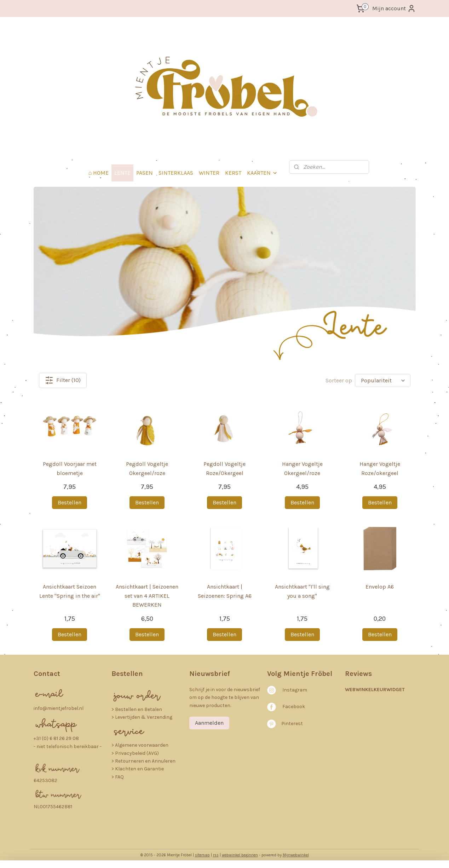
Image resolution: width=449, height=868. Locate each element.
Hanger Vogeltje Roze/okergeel (379, 468)
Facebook (294, 707)
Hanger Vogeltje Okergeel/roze (302, 468)
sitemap (202, 855)
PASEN (145, 173)
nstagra (293, 690)
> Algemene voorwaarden (140, 745)
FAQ (119, 777)
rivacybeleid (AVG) (139, 753)
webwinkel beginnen (240, 855)
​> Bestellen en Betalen (137, 709)
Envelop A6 (380, 587)
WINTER (209, 173)
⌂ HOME (99, 173)
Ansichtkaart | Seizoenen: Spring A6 (224, 591)
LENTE (122, 173)
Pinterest (292, 724)
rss (216, 855)
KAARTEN (262, 173)
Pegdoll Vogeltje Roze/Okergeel (224, 468)
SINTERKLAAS (176, 173)
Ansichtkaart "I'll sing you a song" (302, 591)
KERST (233, 173)
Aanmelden (209, 723)
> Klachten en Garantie (138, 769)
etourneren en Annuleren (147, 761)
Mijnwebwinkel (296, 855)
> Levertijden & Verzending (142, 717)
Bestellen (70, 502)
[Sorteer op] (383, 380)
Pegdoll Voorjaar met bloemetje (69, 468)
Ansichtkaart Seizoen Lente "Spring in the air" (69, 591)
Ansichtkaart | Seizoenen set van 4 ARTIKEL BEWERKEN (147, 596)
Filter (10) (63, 380)
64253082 (45, 780)
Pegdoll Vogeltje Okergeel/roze (147, 468)
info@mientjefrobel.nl (59, 708)
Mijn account (394, 8)
